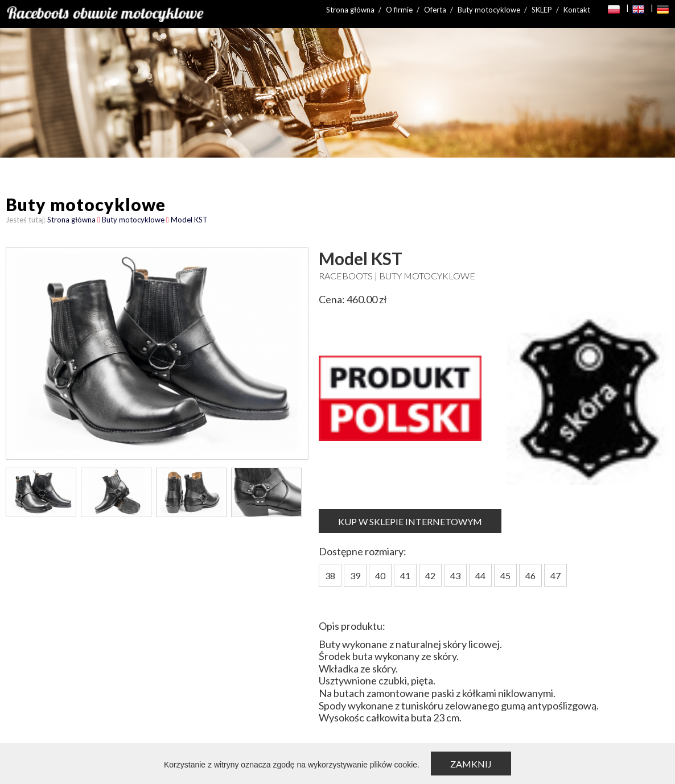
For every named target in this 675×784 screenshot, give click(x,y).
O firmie (399, 10)
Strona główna (350, 10)
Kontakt (577, 10)
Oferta (435, 10)
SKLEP (542, 10)
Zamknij (471, 764)
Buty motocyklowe (489, 10)
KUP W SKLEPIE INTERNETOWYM (410, 521)
